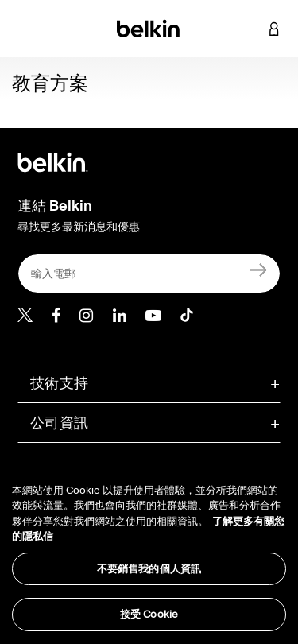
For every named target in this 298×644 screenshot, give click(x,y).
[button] (250, 29)
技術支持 (59, 383)
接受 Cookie (149, 614)
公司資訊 (59, 423)
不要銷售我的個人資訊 (149, 569)
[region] (149, 547)
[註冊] (259, 270)
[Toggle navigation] (25, 29)
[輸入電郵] (149, 274)
